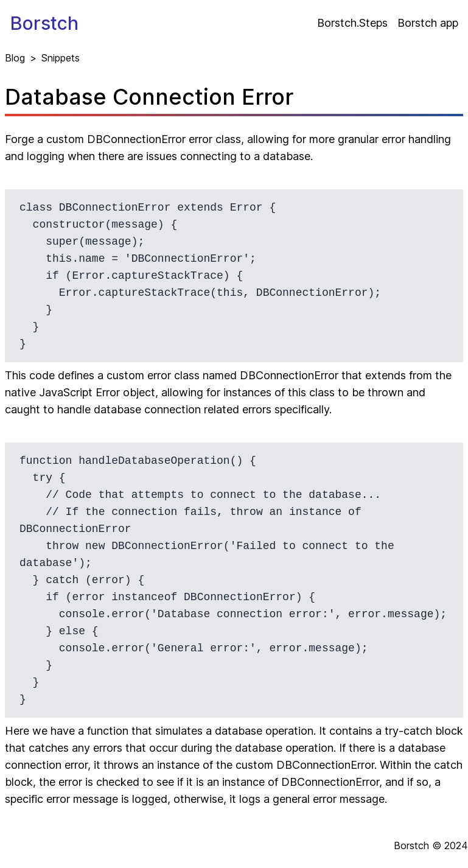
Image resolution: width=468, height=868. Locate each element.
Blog (15, 58)
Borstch (44, 23)
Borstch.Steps (352, 23)
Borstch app (428, 23)
